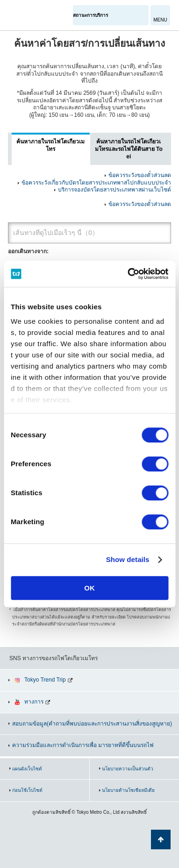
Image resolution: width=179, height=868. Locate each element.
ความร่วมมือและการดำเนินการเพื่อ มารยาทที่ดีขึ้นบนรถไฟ (83, 745)
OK (89, 588)
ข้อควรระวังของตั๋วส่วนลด (140, 175)
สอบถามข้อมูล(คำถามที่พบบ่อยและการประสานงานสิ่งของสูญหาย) (92, 724)
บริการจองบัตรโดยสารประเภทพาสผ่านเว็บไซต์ (115, 190)
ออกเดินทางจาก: (28, 251)
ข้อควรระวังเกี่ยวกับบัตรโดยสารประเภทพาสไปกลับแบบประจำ (96, 183)
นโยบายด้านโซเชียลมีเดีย (128, 790)
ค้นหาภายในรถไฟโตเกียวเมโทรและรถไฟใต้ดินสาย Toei (129, 149)
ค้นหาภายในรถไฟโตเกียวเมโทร (50, 145)
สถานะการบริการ (90, 15)
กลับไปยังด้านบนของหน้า (161, 840)
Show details (128, 559)
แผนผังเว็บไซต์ (27, 769)
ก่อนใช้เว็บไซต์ (27, 790)
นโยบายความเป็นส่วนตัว (128, 769)
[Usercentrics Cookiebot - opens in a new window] (128, 274)
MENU (160, 20)
